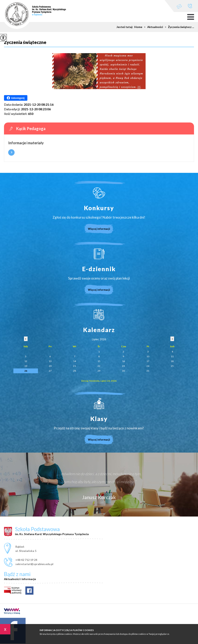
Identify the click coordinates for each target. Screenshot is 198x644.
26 (26, 371)
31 (148, 371)
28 (75, 371)
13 (50, 361)
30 (123, 371)
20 (50, 366)
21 (75, 366)
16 (123, 361)
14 (75, 361)
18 (172, 361)
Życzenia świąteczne (25, 42)
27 (50, 371)
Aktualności (153, 27)
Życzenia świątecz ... (179, 27)
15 (99, 361)
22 (99, 366)
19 (26, 366)
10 (148, 356)
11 (172, 356)
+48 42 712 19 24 (190, 6)
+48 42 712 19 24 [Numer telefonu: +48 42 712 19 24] (26, 560)
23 (123, 366)
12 (26, 361)
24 (148, 366)
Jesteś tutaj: (125, 27)
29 (99, 371)
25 (172, 366)
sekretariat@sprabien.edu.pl (179, 6)
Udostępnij (16, 98)
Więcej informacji (11, 152)
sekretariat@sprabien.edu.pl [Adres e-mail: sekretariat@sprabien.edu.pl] (34, 564)
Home (138, 27)
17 (148, 361)
